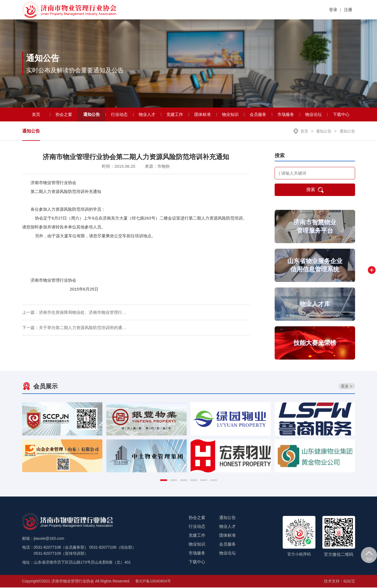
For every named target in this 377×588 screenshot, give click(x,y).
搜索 (315, 190)
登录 (333, 10)
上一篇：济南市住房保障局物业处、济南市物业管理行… (74, 313)
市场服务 (286, 115)
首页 (36, 115)
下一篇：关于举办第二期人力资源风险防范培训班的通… (74, 328)
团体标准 (203, 115)
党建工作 (175, 115)
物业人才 (147, 115)
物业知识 (230, 115)
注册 (348, 10)
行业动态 (119, 115)
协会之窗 (64, 115)
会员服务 (258, 115)
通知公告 (92, 115)
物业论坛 (313, 115)
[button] (164, 481)
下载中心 (341, 115)
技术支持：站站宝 (340, 582)
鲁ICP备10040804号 (153, 582)
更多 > (346, 387)
